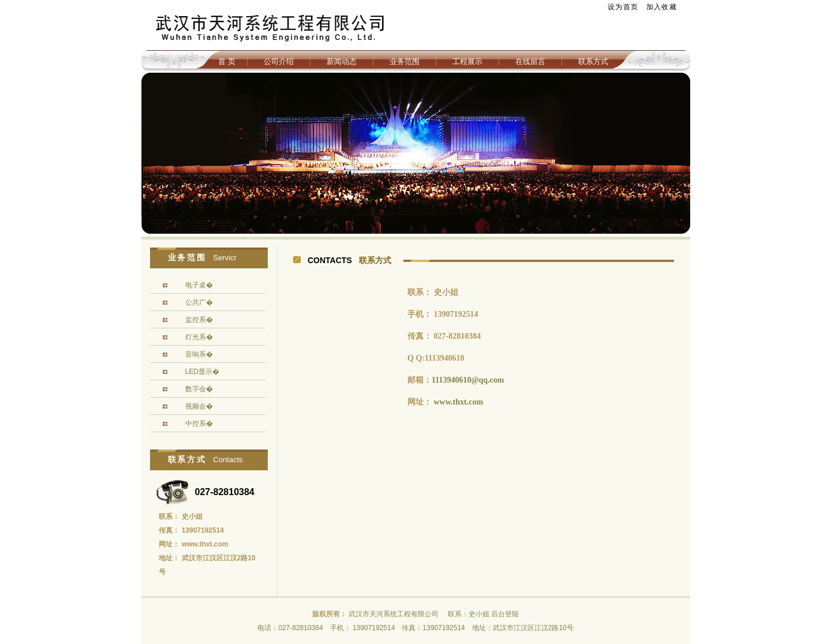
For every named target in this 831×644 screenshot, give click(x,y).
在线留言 (530, 61)
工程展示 (467, 61)
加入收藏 (662, 7)
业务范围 (405, 61)
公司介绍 (279, 61)
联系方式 (593, 61)
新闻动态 (342, 61)
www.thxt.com (459, 402)
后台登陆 (505, 614)
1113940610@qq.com (468, 380)
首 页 (227, 61)
